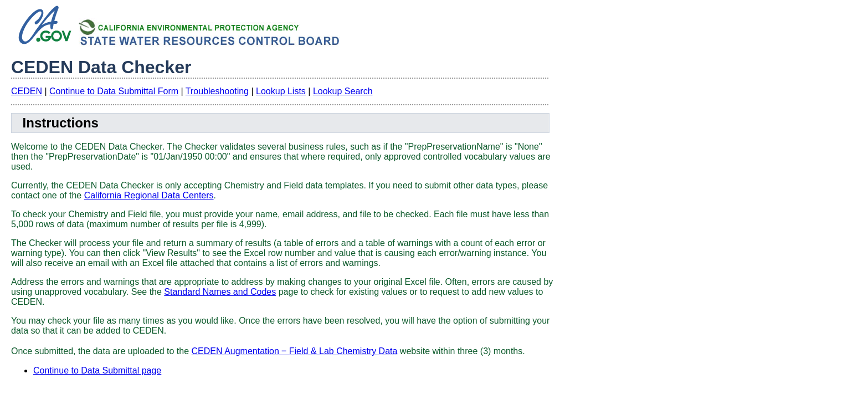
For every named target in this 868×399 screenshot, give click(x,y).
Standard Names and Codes (220, 292)
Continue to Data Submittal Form (114, 91)
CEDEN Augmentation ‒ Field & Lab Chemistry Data (295, 351)
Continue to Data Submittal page (97, 370)
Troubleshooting (217, 91)
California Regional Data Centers (149, 195)
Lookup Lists (281, 91)
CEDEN (27, 91)
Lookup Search (343, 91)
